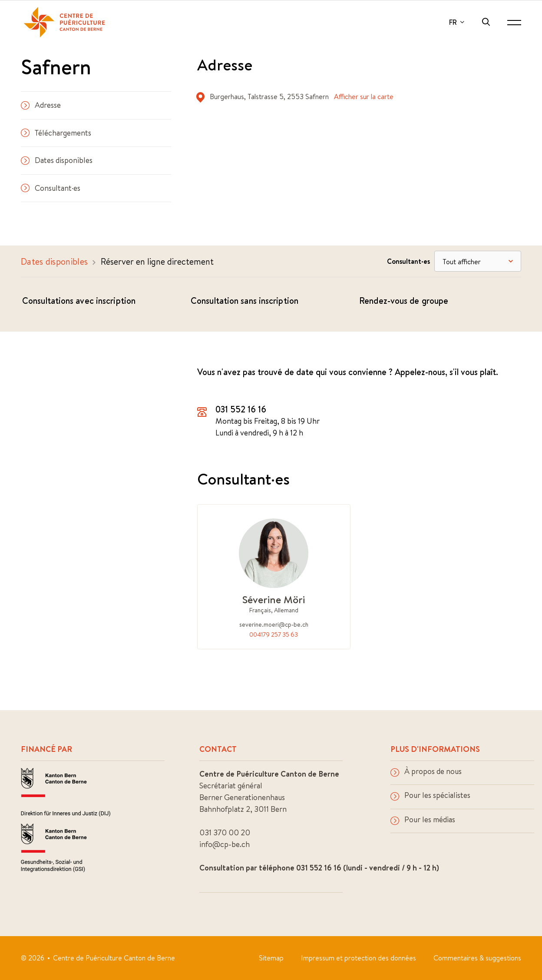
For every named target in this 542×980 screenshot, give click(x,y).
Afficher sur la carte (364, 96)
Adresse (41, 105)
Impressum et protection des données (359, 958)
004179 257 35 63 (274, 635)
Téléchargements (56, 133)
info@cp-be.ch (225, 844)
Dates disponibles (57, 160)
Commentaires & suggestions (477, 958)
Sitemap (271, 958)
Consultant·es (51, 188)
